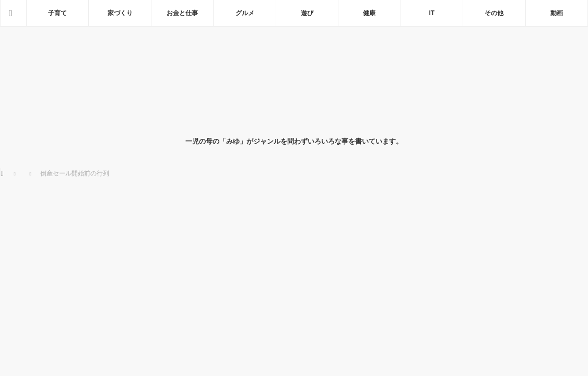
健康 (369, 13)
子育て (57, 13)
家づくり (120, 13)
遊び (307, 13)
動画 (557, 13)
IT (432, 13)
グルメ (245, 13)
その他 (494, 13)
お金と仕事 (182, 13)
